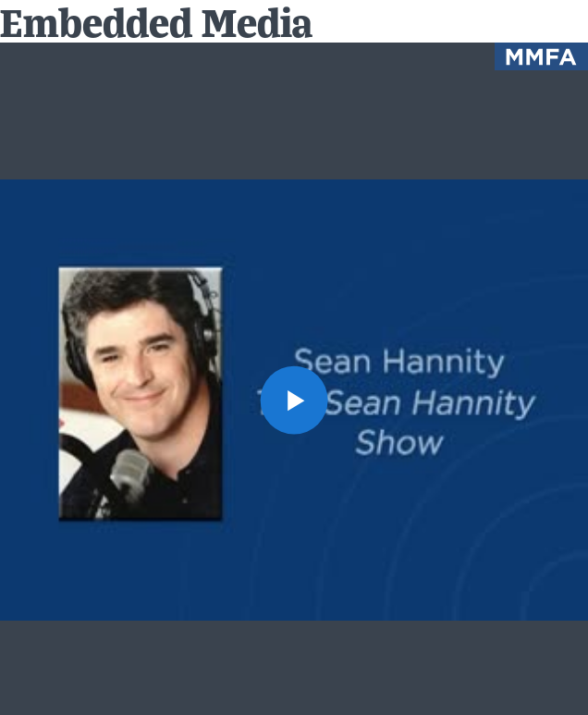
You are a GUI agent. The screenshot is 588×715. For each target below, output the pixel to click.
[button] (294, 400)
